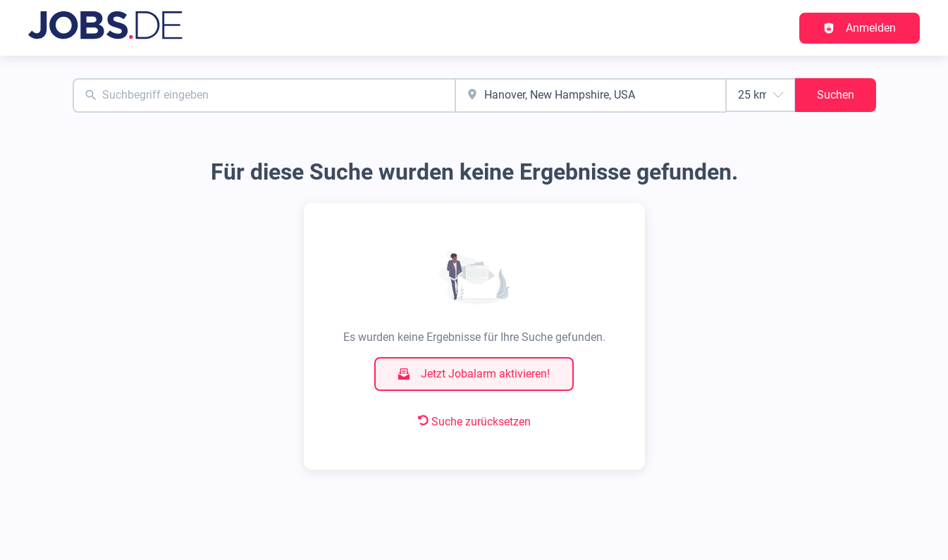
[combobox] (264, 95)
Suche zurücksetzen (474, 422)
